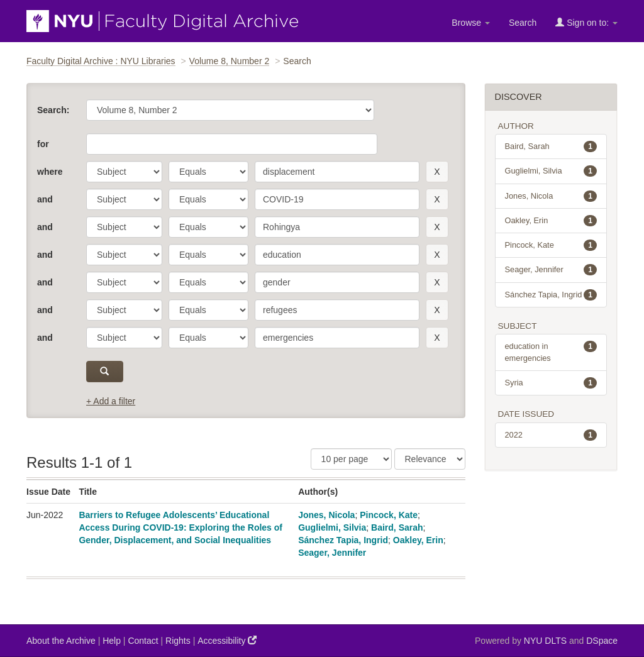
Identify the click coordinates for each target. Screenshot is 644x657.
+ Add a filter (111, 401)
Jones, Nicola (326, 515)
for (43, 144)
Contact (143, 641)
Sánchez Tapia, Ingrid (343, 540)
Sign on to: (586, 22)
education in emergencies (551, 351)
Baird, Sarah (397, 527)
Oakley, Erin (418, 540)
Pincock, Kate (389, 515)
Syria (551, 383)
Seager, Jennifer (332, 553)
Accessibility (227, 640)
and (45, 199)
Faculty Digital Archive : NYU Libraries (101, 61)
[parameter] (124, 172)
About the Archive (61, 641)
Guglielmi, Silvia (332, 527)
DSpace (602, 641)
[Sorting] (430, 459)
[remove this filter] (437, 172)
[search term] (337, 172)
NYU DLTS (545, 641)
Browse (471, 23)
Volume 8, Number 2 (230, 61)
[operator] (208, 172)
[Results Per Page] (351, 459)
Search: (53, 110)
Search (523, 23)
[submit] (105, 372)
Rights (178, 641)
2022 (551, 435)
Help (112, 641)
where (50, 172)
